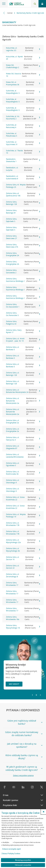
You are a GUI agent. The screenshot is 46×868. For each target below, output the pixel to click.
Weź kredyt (14, 684)
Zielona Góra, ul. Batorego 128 (23, 374)
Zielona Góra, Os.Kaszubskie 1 (23, 306)
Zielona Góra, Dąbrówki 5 (23, 220)
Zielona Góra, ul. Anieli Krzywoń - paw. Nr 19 (23, 340)
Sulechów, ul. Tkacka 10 (23, 152)
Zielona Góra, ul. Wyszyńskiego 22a (23, 541)
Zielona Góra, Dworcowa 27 (23, 237)
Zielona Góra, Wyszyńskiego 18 (23, 627)
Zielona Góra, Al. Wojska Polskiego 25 (23, 186)
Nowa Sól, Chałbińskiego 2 (23, 66)
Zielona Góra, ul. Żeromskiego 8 (23, 575)
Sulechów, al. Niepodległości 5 (23, 92)
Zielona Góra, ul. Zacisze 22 (23, 567)
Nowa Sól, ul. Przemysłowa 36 (23, 83)
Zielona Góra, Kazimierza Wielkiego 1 (23, 280)
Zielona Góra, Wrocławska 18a (23, 618)
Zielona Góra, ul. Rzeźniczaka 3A (23, 473)
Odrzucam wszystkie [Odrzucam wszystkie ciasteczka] (23, 865)
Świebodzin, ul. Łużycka (23, 169)
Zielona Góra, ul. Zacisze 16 (23, 558)
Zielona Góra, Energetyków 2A (23, 254)
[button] (44, 812)
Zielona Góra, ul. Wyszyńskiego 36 (23, 550)
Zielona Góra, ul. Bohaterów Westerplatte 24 (23, 391)
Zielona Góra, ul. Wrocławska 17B (23, 524)
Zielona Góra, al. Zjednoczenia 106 (23, 194)
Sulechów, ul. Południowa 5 (23, 135)
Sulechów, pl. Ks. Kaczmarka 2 (23, 118)
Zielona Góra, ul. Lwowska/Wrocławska (23, 456)
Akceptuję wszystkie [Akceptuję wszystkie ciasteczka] (23, 860)
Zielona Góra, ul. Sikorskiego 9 (23, 481)
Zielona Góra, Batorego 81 (23, 212)
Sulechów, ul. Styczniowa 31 (23, 143)
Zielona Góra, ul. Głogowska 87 (23, 447)
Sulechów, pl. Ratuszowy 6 (23, 126)
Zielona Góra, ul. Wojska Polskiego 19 (23, 516)
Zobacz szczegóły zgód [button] (11, 849)
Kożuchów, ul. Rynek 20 (23, 58)
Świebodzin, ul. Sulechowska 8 (23, 177)
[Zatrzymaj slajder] (36, 695)
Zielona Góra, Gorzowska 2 (23, 271)
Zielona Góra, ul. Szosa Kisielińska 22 (23, 498)
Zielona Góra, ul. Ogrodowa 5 (23, 464)
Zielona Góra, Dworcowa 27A (23, 246)
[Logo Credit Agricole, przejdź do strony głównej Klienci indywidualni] (17, 4)
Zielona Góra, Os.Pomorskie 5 (23, 314)
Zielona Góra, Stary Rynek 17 (23, 331)
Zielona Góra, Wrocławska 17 (23, 584)
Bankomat (9, 13)
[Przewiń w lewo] (4, 13)
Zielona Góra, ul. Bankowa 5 (23, 348)
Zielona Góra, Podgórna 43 (23, 323)
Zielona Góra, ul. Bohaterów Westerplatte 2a (23, 401)
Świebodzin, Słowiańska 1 (23, 160)
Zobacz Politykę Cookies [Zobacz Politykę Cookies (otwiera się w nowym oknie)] (11, 854)
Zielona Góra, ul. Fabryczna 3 (23, 439)
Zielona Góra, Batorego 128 (23, 203)
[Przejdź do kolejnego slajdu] (40, 695)
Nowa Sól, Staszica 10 (23, 75)
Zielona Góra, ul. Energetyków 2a (23, 422)
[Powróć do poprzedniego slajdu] (32, 695)
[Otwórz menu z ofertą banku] (4, 4)
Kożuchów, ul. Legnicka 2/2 (23, 49)
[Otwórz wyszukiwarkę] (35, 4)
